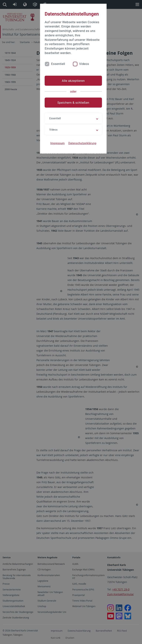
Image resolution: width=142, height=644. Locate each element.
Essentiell (54, 59)
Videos (80, 59)
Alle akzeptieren (71, 76)
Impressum (55, 139)
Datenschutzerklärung (80, 139)
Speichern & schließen (71, 98)
